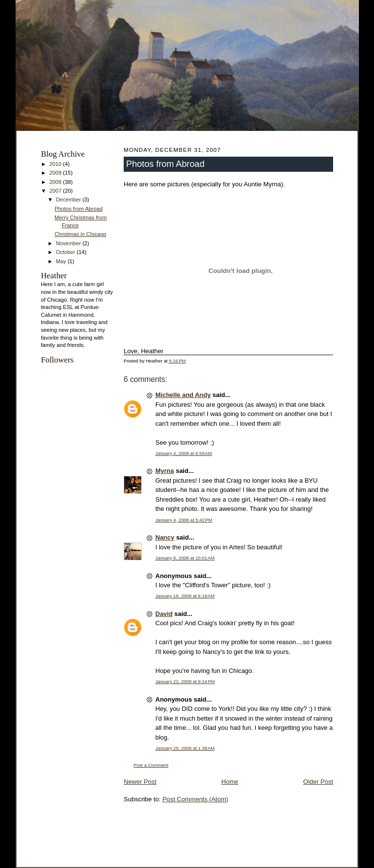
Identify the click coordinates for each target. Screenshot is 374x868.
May (62, 261)
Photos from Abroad (79, 209)
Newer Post (140, 782)
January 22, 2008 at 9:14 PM (185, 681)
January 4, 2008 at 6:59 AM (184, 453)
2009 (56, 173)
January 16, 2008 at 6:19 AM (185, 596)
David (164, 614)
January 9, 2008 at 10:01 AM (185, 558)
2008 (56, 182)
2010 (56, 164)
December (69, 199)
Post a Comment (151, 765)
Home (230, 782)
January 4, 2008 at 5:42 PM (184, 520)
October (66, 252)
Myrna (165, 471)
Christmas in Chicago (80, 234)
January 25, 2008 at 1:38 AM (185, 748)
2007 (56, 191)
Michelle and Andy (183, 395)
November (69, 243)
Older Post (318, 782)
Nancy (165, 537)
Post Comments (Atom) (196, 799)
